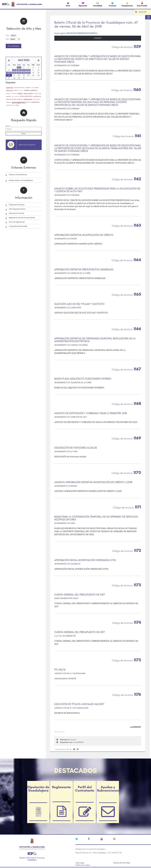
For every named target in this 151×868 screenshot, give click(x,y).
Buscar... (8, 126)
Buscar (24, 134)
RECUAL (28, 102)
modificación (37, 96)
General (73, 740)
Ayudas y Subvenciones (108, 789)
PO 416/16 (60, 670)
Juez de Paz (17, 96)
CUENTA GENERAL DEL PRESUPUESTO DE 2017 (80, 595)
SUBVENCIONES (35, 102)
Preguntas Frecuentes (17, 205)
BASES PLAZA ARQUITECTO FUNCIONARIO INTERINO (83, 379)
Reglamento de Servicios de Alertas (22, 218)
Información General (16, 213)
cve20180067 (79, 742)
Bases (32, 88)
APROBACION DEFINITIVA (19, 88)
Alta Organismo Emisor (17, 209)
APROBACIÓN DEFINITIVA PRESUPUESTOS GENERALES (84, 270)
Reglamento (61, 787)
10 (28, 70)
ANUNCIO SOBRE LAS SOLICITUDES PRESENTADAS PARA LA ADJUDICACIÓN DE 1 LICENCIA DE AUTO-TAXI (97, 190)
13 (9, 73)
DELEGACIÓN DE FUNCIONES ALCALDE (76, 448)
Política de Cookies (83, 865)
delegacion (14, 93)
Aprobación (28, 87)
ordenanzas (9, 102)
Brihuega (36, 87)
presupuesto (19, 102)
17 (28, 73)
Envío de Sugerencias (17, 222)
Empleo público (28, 93)
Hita (13, 96)
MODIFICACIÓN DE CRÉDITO (26, 96)
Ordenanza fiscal (36, 99)
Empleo (20, 93)
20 (9, 75)
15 (19, 73)
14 (14, 73)
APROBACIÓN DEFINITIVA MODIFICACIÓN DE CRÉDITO (84, 235)
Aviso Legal (80, 863)
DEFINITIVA (9, 93)
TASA (14, 105)
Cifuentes (10, 90)
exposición (8, 96)
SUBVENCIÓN (9, 105)
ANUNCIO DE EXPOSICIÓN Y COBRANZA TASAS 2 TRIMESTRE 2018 (91, 413)
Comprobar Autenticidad (18, 226)
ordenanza (28, 99)
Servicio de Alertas (27, 145)
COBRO (16, 90)
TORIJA (17, 105)
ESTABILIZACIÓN (38, 93)
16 (24, 73)
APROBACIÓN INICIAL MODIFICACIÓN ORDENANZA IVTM (85, 560)
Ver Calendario (13, 46)
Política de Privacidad (122, 863)
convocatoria (21, 90)
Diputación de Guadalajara (38, 789)
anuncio (10, 88)
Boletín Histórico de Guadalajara (21, 180)
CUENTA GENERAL (31, 90)
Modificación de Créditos (11, 99)
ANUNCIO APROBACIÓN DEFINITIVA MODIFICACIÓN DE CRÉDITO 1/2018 (93, 482)
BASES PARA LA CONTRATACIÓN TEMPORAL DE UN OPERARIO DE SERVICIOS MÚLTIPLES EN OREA (96, 518)
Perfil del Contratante (85, 789)
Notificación (20, 99)
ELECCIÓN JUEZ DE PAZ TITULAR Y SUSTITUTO (79, 304)
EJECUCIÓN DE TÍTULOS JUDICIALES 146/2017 (79, 704)
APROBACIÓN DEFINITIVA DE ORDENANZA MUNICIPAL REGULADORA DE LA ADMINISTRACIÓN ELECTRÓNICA (95, 340)
